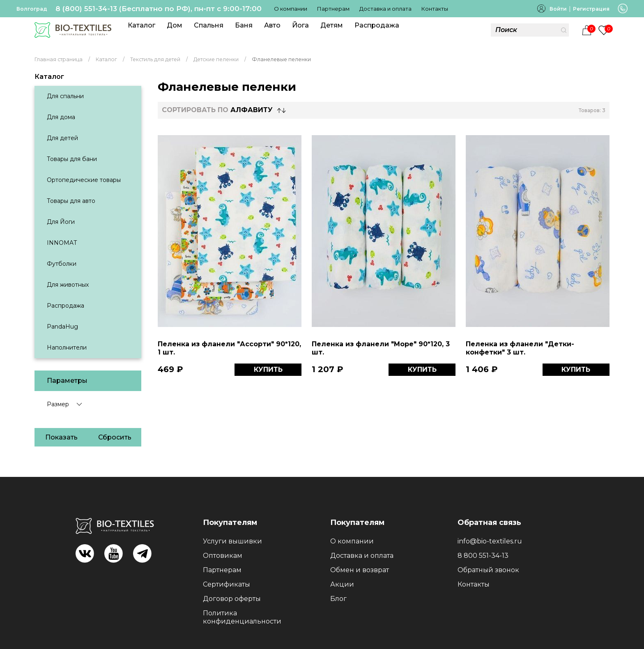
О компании (291, 9)
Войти (558, 9)
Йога (300, 25)
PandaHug (62, 327)
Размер (58, 404)
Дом (175, 25)
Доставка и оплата (385, 9)
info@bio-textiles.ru (490, 541)
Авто (272, 25)
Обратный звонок (488, 570)
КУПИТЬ (268, 369)
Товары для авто (71, 201)
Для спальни (65, 96)
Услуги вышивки (232, 541)
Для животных (68, 285)
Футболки (62, 264)
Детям (332, 25)
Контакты (435, 9)
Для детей (62, 138)
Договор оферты (232, 599)
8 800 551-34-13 (483, 556)
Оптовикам (223, 556)
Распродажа (377, 25)
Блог (338, 599)
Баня (244, 25)
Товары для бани (72, 159)
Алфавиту (252, 110)
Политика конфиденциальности (242, 617)
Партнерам (333, 9)
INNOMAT (62, 243)
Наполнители (67, 348)
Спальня (209, 25)
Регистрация (591, 9)
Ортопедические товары (84, 180)
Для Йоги (61, 222)
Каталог (141, 25)
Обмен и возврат (360, 570)
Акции (342, 584)
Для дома (61, 117)
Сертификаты (227, 584)
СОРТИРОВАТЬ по (217, 110)
